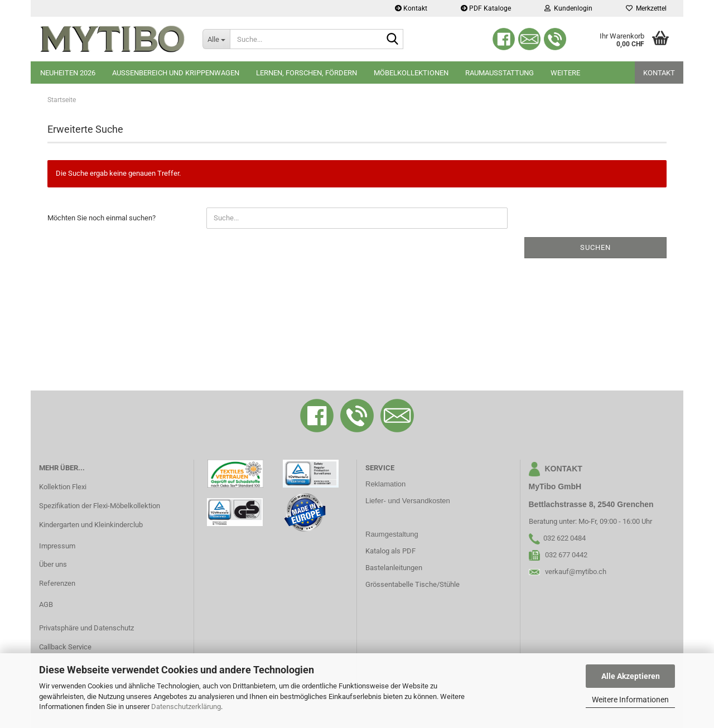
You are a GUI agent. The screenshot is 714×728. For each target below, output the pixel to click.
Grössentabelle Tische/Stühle (413, 584)
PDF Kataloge (486, 8)
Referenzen (57, 583)
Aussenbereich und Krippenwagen (176, 73)
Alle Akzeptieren (631, 676)
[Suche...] (216, 39)
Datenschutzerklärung (186, 707)
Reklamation (385, 484)
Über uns (53, 564)
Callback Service (65, 647)
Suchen (595, 247)
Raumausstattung (500, 73)
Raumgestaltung (392, 534)
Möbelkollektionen (411, 73)
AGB (46, 604)
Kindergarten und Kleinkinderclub (91, 525)
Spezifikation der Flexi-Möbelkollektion (100, 506)
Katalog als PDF (390, 551)
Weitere (565, 73)
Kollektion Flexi (63, 487)
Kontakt (411, 8)
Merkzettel (646, 8)
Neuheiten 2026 (68, 73)
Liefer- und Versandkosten (408, 501)
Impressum (57, 546)
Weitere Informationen (630, 700)
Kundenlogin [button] (568, 8)
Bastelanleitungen (394, 568)
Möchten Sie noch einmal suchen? (102, 218)
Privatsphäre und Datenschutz (86, 628)
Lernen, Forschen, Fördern (307, 73)
